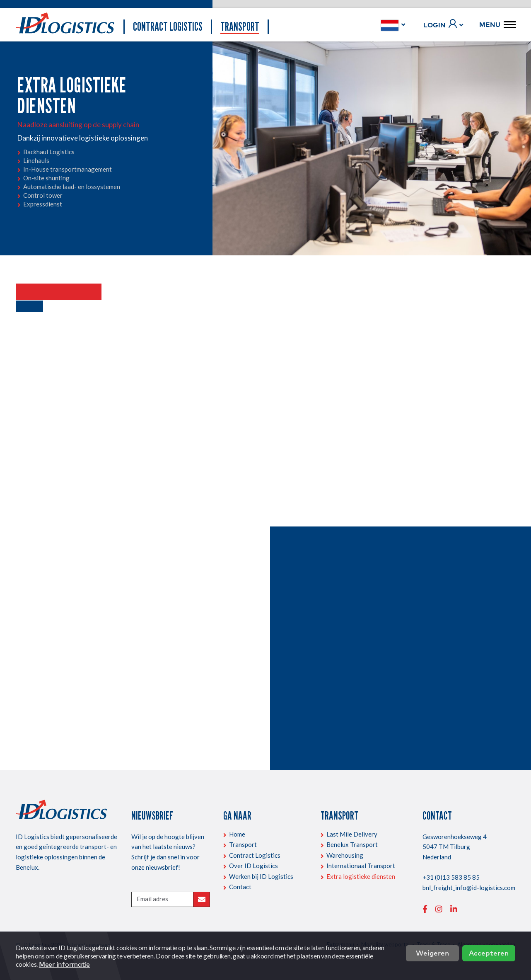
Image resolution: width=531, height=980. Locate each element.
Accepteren (489, 952)
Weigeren (432, 952)
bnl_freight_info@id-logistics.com (469, 888)
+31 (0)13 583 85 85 (451, 877)
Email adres (152, 899)
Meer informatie (64, 964)
